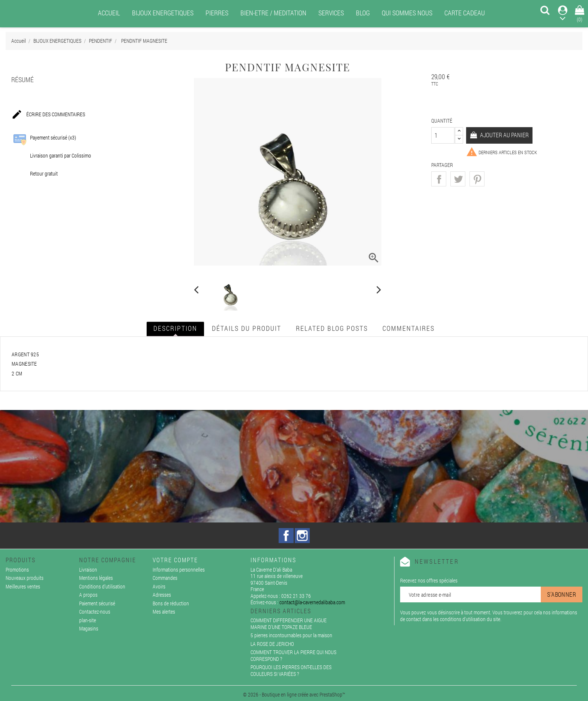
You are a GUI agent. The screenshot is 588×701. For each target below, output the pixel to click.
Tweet (458, 179)
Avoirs (159, 586)
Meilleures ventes (23, 586)
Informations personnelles (179, 570)
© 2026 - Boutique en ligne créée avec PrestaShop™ (294, 694)
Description (175, 328)
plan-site (88, 620)
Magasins (89, 628)
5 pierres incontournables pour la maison (291, 635)
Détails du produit (247, 328)
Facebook (286, 536)
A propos (88, 595)
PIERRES (217, 13)
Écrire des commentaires (48, 115)
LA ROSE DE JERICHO (272, 644)
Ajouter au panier (504, 135)
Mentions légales (96, 578)
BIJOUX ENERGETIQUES (163, 13)
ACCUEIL (109, 13)
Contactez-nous (95, 612)
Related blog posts (332, 328)
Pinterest (477, 179)
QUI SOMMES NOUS (407, 13)
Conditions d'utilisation (102, 586)
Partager (439, 179)
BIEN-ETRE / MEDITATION (273, 13)
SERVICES (331, 13)
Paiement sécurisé (97, 603)
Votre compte (175, 560)
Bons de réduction (171, 603)
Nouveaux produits (25, 578)
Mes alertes (164, 612)
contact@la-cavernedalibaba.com (312, 602)
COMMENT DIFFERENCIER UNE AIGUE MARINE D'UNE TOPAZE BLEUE (289, 624)
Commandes (165, 578)
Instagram (302, 536)
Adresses (162, 595)
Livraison (88, 570)
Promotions (17, 570)
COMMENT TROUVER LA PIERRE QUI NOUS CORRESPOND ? (293, 655)
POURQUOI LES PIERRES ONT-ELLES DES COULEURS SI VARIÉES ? (291, 670)
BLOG (363, 13)
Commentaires (409, 328)
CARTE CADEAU (465, 13)
